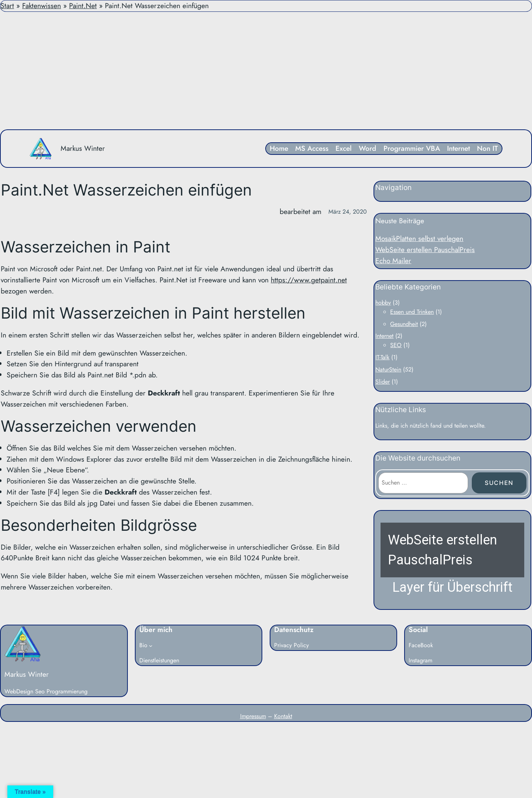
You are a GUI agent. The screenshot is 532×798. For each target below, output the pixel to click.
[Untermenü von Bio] (151, 646)
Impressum (253, 716)
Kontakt (283, 716)
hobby (383, 303)
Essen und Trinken (412, 312)
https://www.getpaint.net (309, 280)
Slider (383, 382)
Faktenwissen (42, 6)
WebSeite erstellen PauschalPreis (425, 249)
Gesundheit (404, 324)
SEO (396, 345)
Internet (384, 336)
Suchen (499, 483)
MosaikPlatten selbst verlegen (419, 238)
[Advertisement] (266, 71)
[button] (452, 560)
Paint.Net (83, 6)
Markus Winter (83, 148)
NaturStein (388, 369)
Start (7, 6)
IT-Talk (382, 357)
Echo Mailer (393, 261)
